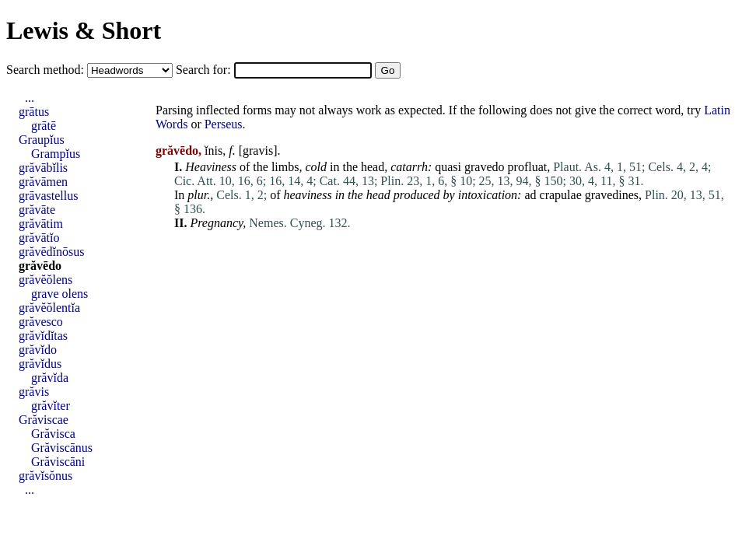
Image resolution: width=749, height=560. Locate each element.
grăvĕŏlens (45, 280)
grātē (44, 126)
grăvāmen (43, 182)
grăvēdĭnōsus (51, 252)
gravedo (485, 167)
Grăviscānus (62, 448)
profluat (528, 167)
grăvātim (41, 224)
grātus (34, 112)
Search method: (47, 70)
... (30, 98)
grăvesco (41, 322)
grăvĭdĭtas (43, 336)
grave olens (59, 294)
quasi (448, 167)
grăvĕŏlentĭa (49, 308)
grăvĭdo (38, 350)
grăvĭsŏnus (45, 476)
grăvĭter (51, 406)
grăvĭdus (40, 364)
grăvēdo (40, 266)
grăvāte (37, 210)
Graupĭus (42, 140)
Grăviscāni (58, 462)
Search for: (205, 70)
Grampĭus (56, 154)
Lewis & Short (84, 30)
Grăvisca (53, 434)
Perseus (224, 124)
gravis (258, 150)
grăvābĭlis (43, 168)
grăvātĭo (39, 238)
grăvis (34, 392)
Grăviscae (44, 420)
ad (530, 195)
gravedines (612, 195)
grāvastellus (48, 196)
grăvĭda (50, 378)
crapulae (561, 195)
